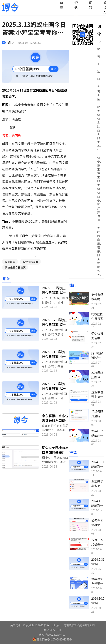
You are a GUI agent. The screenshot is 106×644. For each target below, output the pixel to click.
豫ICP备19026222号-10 (52, 635)
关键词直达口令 (100, 64)
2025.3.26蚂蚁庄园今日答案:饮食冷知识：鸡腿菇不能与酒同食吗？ (55, 327)
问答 (91, 5)
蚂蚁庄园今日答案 (15, 267)
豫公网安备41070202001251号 (52, 639)
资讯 (76, 5)
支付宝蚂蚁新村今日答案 (97, 299)
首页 (61, 5)
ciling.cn (56, 625)
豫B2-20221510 (52, 630)
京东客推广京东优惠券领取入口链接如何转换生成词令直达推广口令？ (55, 423)
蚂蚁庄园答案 (30, 262)
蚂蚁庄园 (10, 262)
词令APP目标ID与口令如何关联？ (55, 450)
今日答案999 (23, 242)
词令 (11, 43)
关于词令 (16, 625)
